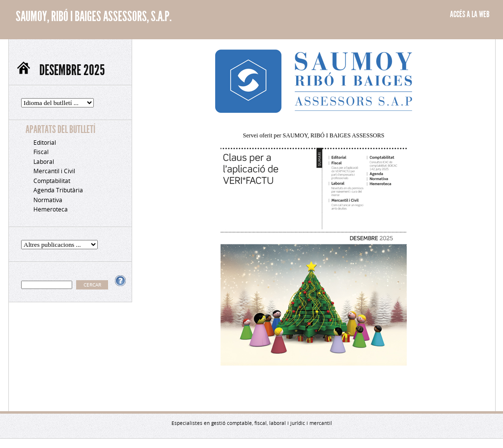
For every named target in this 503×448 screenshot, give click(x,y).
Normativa (48, 200)
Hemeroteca (51, 209)
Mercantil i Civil (54, 171)
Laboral (44, 162)
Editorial (45, 143)
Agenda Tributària (58, 190)
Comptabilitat (52, 181)
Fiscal (41, 152)
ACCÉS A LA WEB (470, 14)
